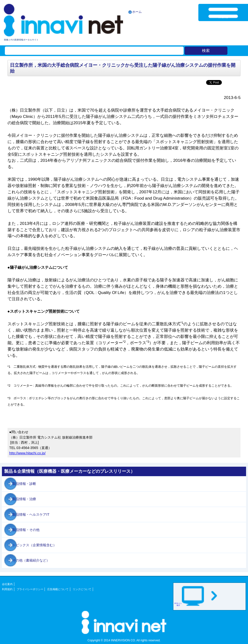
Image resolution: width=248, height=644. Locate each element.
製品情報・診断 (24, 484)
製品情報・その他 (26, 530)
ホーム (137, 12)
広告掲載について (58, 589)
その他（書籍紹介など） (31, 560)
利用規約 (7, 589)
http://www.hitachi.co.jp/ (27, 453)
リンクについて (82, 589)
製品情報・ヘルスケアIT (31, 514)
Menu (223, 17)
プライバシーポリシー (30, 589)
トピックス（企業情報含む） (34, 545)
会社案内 (7, 584)
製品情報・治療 (24, 499)
